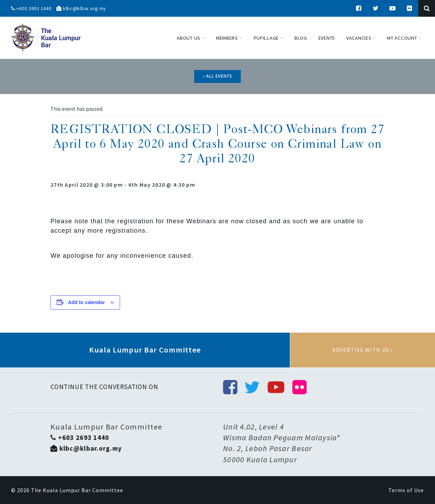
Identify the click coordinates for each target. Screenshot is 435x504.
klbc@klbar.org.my (81, 8)
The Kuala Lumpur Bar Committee (77, 490)
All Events (217, 76)
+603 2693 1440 (31, 8)
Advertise (363, 350)
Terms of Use (406, 490)
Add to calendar (87, 302)
